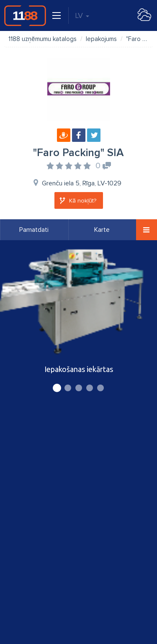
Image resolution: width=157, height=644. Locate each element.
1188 (25, 15)
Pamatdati (34, 230)
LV (82, 15)
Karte (102, 230)
